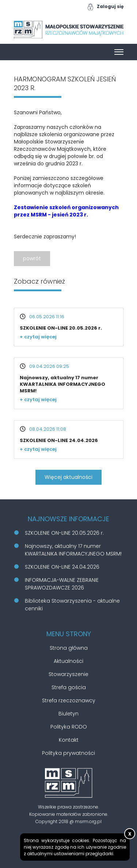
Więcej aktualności (68, 477)
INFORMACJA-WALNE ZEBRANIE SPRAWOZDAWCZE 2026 (62, 584)
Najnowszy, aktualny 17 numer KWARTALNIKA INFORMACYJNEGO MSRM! (62, 384)
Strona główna (69, 648)
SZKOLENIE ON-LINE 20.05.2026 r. (61, 328)
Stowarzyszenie (68, 674)
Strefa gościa (69, 687)
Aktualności (68, 661)
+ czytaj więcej (38, 337)
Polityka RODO (69, 727)
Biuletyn (68, 714)
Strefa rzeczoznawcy (69, 700)
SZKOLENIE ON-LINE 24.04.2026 (59, 440)
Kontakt (69, 740)
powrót (32, 258)
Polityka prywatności (68, 753)
